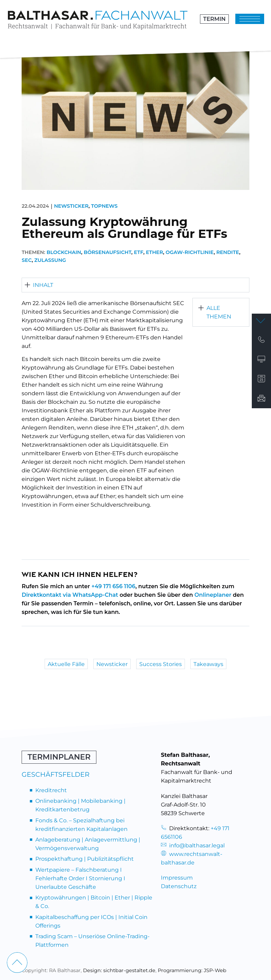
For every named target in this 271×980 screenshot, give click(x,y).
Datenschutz (179, 886)
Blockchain (64, 252)
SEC (27, 260)
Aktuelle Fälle (66, 664)
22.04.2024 (35, 206)
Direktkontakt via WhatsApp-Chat (70, 595)
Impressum (177, 878)
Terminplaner (59, 757)
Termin (214, 19)
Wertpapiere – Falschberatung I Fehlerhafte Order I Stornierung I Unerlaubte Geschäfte (80, 878)
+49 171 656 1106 (114, 586)
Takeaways (208, 664)
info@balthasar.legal (193, 845)
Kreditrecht (51, 790)
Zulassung (50, 260)
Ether (154, 252)
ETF (138, 252)
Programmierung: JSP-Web (192, 970)
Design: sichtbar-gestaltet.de (119, 970)
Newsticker (71, 206)
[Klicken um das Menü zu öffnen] (250, 19)
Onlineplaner (213, 595)
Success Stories (161, 664)
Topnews (104, 206)
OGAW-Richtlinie (190, 252)
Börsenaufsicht (108, 252)
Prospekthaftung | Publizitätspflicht (85, 859)
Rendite (228, 252)
